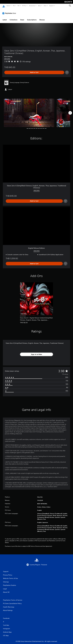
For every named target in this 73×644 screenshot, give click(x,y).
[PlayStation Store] (10, 11)
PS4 (18, 6)
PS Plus (24, 6)
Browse (42, 18)
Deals (22, 18)
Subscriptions (32, 18)
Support (51, 6)
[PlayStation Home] (4, 6)
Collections (14, 18)
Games (8, 6)
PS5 (14, 6)
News (39, 6)
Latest (5, 18)
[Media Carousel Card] (29, 111)
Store (45, 6)
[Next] (70, 111)
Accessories (32, 6)
